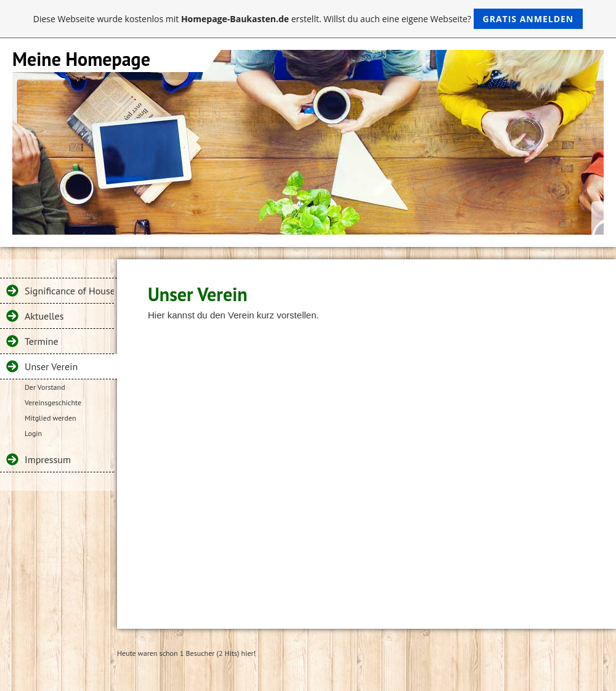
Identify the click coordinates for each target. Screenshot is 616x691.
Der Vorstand (45, 387)
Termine (42, 341)
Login (33, 433)
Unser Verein (51, 366)
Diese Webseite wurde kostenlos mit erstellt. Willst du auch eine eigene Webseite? (308, 19)
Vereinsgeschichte (53, 402)
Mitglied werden (51, 418)
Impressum (48, 459)
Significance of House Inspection (69, 291)
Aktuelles (44, 316)
